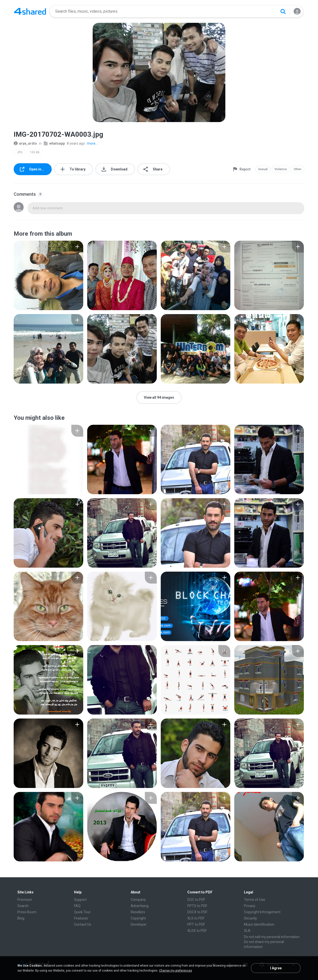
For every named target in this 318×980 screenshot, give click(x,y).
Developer (139, 924)
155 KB (35, 152)
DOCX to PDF (197, 912)
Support (80, 900)
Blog (21, 918)
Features (81, 918)
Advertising (140, 906)
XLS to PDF (196, 918)
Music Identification (259, 924)
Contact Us (83, 924)
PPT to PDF (196, 924)
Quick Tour (82, 912)
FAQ (77, 906)
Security (250, 918)
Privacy (250, 906)
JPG (20, 152)
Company (138, 900)
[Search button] (283, 11)
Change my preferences (176, 971)
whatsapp (54, 143)
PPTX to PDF (197, 906)
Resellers (138, 912)
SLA (247, 931)
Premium (25, 900)
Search (23, 906)
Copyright (138, 918)
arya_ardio (25, 143)
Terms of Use (255, 900)
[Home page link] (30, 11)
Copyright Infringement (262, 912)
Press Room (27, 912)
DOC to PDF (196, 900)
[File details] (48, 275)
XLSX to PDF (197, 931)
